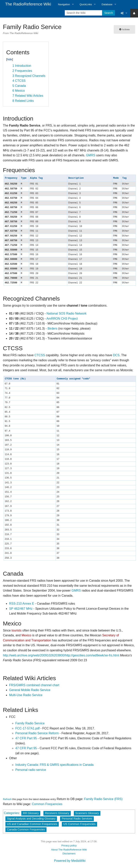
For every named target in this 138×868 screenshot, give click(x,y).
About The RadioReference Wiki (69, 850)
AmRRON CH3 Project (62, 319)
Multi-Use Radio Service (26, 695)
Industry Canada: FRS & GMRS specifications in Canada (54, 765)
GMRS (91, 155)
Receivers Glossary (57, 813)
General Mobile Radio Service (30, 690)
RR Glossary (31, 813)
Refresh (7, 799)
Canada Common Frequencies (26, 829)
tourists (16, 630)
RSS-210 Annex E (22, 604)
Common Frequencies (47, 804)
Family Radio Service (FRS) (103, 799)
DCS (116, 355)
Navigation (64, 4)
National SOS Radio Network (66, 314)
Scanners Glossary (87, 813)
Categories (11, 813)
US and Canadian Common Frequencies (32, 824)
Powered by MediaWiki (70, 861)
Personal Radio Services (77, 819)
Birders (52, 328)
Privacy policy (69, 846)
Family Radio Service (30, 723)
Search (109, 13)
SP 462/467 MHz (21, 609)
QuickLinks (86, 4)
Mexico (26, 635)
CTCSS (40, 355)
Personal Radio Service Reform (37, 733)
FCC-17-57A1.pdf (27, 728)
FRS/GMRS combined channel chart (34, 685)
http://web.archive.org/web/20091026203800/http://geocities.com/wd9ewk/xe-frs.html (61, 655)
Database (107, 4)
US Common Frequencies (79, 824)
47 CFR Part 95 (26, 738)
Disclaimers (69, 853)
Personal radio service (31, 770)
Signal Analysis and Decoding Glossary (31, 819)
